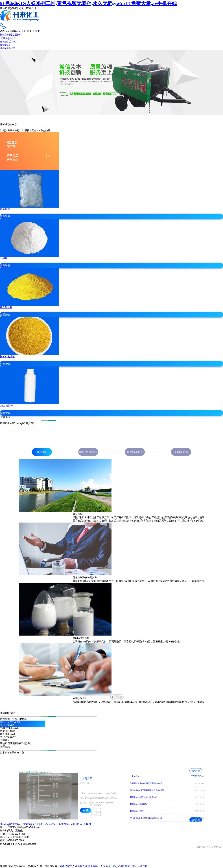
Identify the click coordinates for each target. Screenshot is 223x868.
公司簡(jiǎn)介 (31, 824)
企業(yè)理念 (181, 452)
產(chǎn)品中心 (49, 824)
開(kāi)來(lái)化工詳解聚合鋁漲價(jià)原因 (147, 790)
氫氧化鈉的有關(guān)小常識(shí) (143, 797)
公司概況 (42, 452)
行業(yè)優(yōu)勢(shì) (88, 452)
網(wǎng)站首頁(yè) (11, 824)
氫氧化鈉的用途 (137, 811)
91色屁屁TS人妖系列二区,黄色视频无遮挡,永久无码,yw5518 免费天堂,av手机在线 (88, 3)
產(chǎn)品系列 (135, 452)
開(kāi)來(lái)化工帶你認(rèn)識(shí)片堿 (146, 818)
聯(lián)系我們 (83, 824)
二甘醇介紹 (135, 776)
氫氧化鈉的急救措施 (138, 804)
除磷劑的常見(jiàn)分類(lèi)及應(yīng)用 (146, 783)
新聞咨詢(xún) (67, 824)
